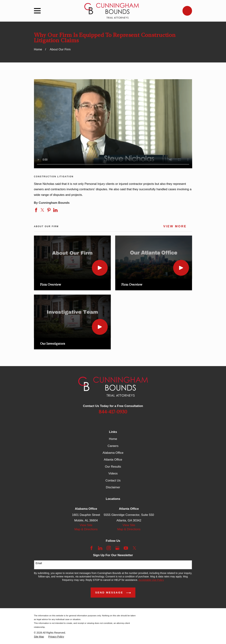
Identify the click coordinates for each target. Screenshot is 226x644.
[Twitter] (134, 548)
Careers (113, 446)
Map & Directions (86, 529)
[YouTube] (126, 548)
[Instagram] (109, 548)
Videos (113, 473)
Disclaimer (113, 487)
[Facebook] (92, 548)
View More (175, 226)
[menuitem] (39, 637)
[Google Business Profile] (117, 548)
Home (113, 439)
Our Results (113, 467)
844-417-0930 (113, 412)
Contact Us (113, 480)
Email (39, 563)
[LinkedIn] (100, 548)
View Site (86, 525)
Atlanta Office (113, 460)
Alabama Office (113, 453)
